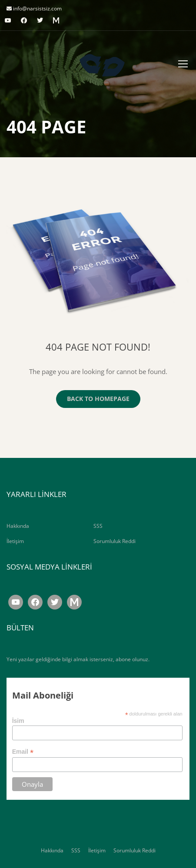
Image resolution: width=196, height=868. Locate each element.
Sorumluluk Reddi (115, 541)
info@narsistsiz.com (37, 8)
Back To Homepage (98, 399)
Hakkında (18, 526)
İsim (18, 721)
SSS (98, 526)
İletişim (15, 541)
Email (23, 752)
